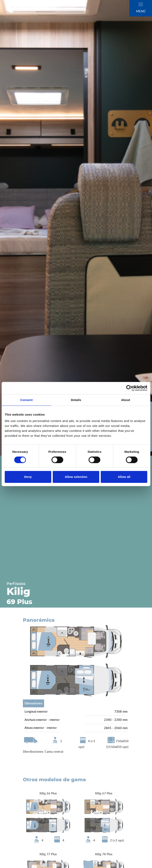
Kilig (18, 592)
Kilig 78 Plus (104, 854)
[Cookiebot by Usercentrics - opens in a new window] (129, 388)
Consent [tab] (26, 400)
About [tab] (126, 400)
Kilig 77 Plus (48, 854)
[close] (141, 4)
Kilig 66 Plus (48, 793)
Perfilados (16, 584)
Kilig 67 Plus (104, 793)
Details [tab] (76, 400)
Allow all (124, 477)
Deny (28, 477)
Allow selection (76, 477)
